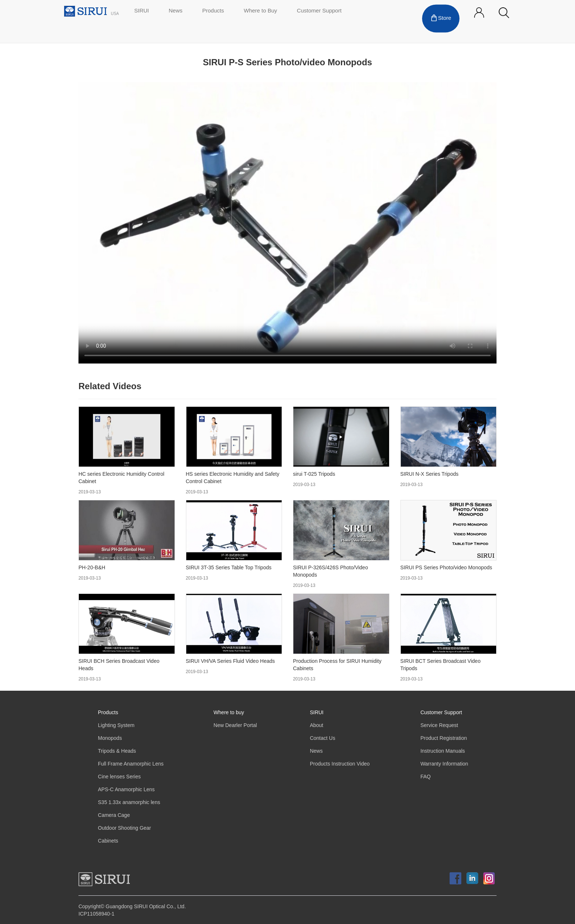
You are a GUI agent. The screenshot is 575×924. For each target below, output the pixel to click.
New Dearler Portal (235, 725)
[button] (504, 13)
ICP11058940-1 (96, 914)
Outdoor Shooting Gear (124, 828)
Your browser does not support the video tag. (287, 223)
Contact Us (323, 738)
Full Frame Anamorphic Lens (131, 764)
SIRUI (142, 11)
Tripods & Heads (117, 751)
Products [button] (213, 11)
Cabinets (108, 841)
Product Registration (444, 738)
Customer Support (319, 11)
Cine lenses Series (119, 777)
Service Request (439, 725)
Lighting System (116, 725)
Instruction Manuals (442, 751)
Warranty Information (444, 764)
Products (108, 713)
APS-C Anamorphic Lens (126, 790)
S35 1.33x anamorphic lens (129, 802)
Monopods (110, 738)
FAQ (425, 777)
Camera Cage (114, 815)
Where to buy (229, 713)
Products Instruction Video (340, 764)
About (317, 725)
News (176, 11)
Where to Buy (261, 11)
